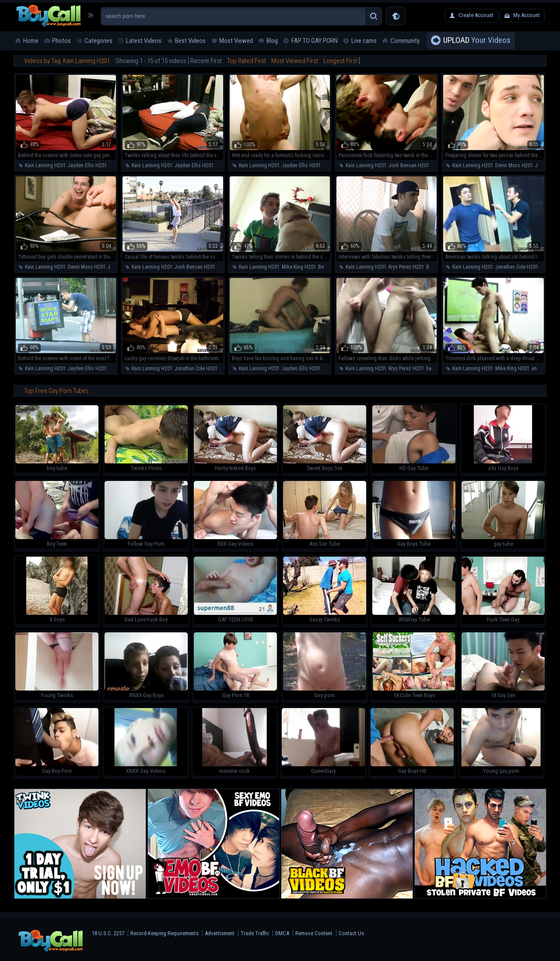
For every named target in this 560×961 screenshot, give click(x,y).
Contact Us (351, 933)
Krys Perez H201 (406, 267)
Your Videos (477, 41)
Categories (98, 41)
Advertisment (220, 933)
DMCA (282, 933)
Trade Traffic (255, 933)
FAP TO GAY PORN (315, 41)
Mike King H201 (299, 267)
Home (31, 41)
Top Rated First (247, 61)
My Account (527, 15)
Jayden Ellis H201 (87, 165)
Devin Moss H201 (514, 165)
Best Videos (190, 41)
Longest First (340, 61)
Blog (272, 41)
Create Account (476, 15)
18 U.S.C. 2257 (108, 933)
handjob (435, 368)
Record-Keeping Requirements (164, 933)
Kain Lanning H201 (45, 165)
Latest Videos (144, 41)
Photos (61, 41)
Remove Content (314, 933)
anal (327, 165)
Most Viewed (236, 41)
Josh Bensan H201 (409, 165)
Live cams (364, 41)
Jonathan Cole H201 (517, 267)
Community (405, 41)
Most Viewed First (295, 61)
